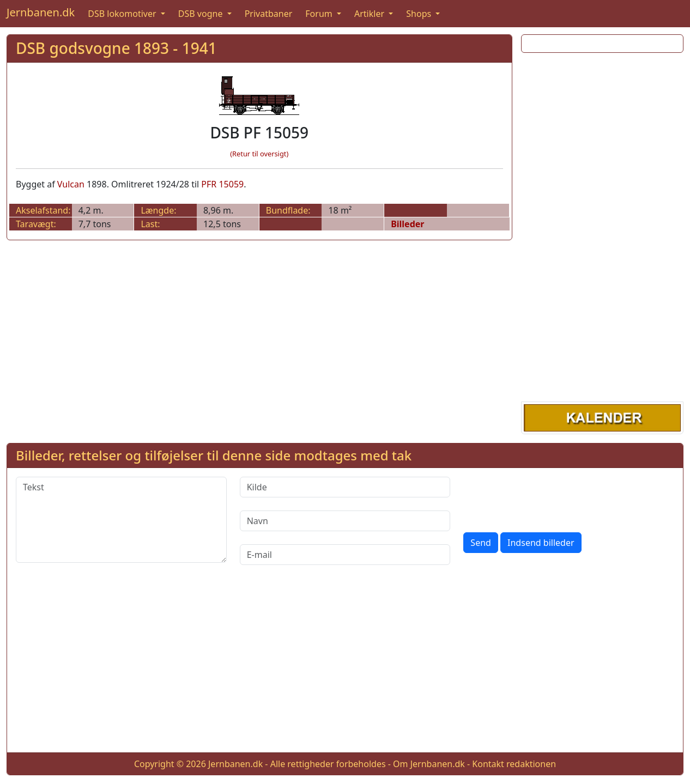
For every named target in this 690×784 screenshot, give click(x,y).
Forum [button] (320, 14)
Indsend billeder (541, 543)
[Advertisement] (603, 225)
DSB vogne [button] (202, 14)
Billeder (407, 224)
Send (481, 543)
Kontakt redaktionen (514, 764)
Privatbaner (269, 14)
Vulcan (71, 184)
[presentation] (546, 498)
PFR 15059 (222, 184)
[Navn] (345, 521)
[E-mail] (345, 555)
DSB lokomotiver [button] (123, 14)
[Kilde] (345, 487)
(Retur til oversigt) (259, 154)
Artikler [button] (370, 14)
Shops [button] (420, 14)
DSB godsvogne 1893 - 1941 (116, 48)
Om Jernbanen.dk (429, 764)
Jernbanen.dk (41, 12)
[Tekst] (121, 520)
